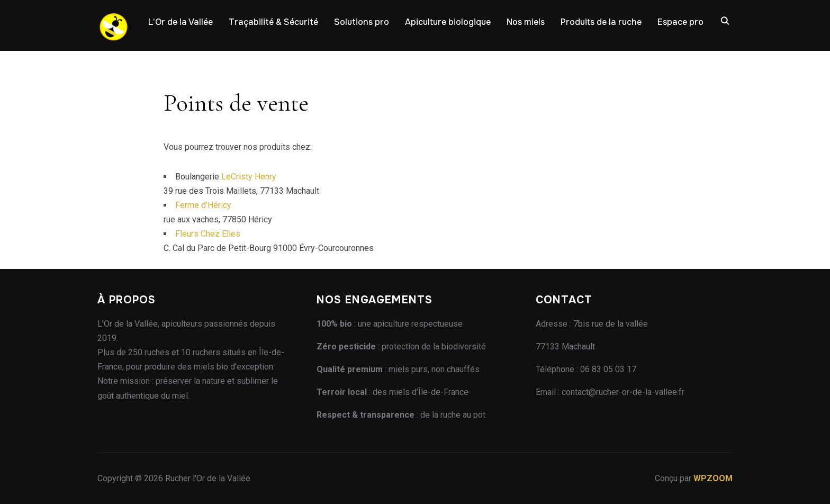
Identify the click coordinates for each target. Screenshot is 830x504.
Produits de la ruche (601, 22)
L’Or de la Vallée (181, 22)
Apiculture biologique (448, 22)
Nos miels (526, 22)
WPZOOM (713, 478)
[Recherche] (725, 20)
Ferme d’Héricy (203, 205)
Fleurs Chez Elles (208, 234)
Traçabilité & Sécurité (273, 22)
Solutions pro (362, 22)
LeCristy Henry (249, 177)
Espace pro (680, 22)
